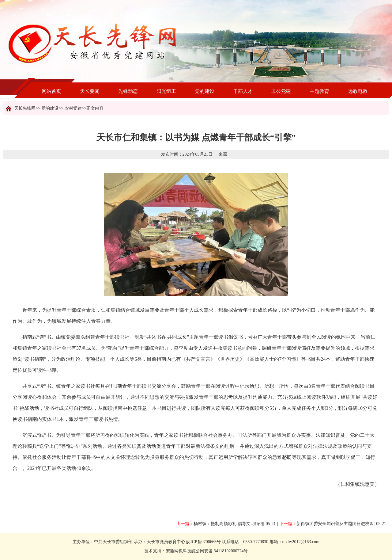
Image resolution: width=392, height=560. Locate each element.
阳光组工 (166, 91)
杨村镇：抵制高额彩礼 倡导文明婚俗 (228, 524)
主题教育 (319, 91)
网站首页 (51, 91)
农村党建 (73, 108)
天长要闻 (90, 91)
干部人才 (243, 91)
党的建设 (205, 91)
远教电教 (358, 91)
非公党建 (281, 91)
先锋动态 (128, 91)
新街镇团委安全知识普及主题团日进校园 (335, 524)
